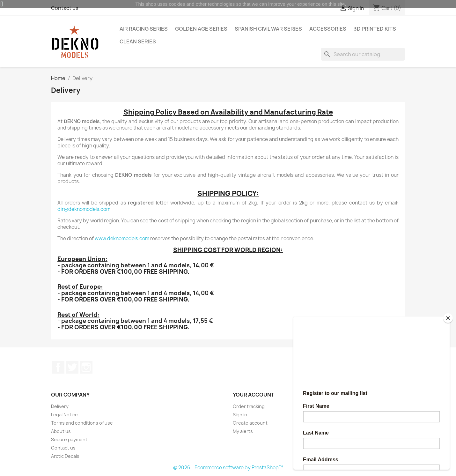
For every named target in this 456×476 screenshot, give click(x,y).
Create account (250, 423)
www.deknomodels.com (122, 238)
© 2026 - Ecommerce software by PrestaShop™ (228, 468)
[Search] (363, 54)
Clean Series (138, 41)
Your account (254, 395)
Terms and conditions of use (82, 423)
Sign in (240, 415)
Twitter (72, 367)
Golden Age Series (201, 29)
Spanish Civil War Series (268, 29)
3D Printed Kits (375, 29)
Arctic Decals (65, 456)
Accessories (328, 29)
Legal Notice (64, 415)
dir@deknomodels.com (84, 209)
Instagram (86, 367)
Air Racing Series (144, 29)
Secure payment (69, 439)
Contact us (63, 448)
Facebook (58, 367)
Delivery (60, 406)
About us (61, 431)
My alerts (243, 431)
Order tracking (249, 406)
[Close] (448, 318)
